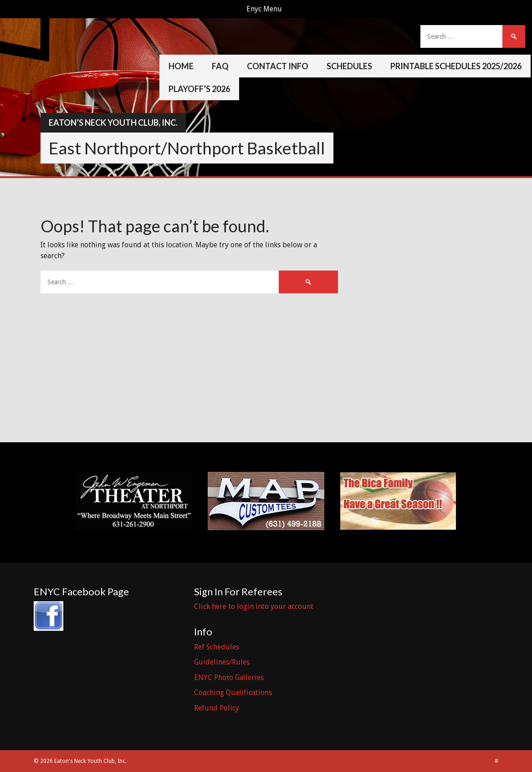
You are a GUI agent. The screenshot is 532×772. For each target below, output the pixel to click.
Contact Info (278, 66)
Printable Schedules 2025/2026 (456, 66)
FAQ (220, 66)
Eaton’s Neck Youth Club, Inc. (113, 123)
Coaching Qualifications (233, 693)
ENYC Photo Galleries (229, 677)
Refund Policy (217, 708)
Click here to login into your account (254, 606)
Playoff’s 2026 (199, 89)
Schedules (349, 66)
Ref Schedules (217, 647)
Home (181, 66)
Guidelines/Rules (222, 662)
